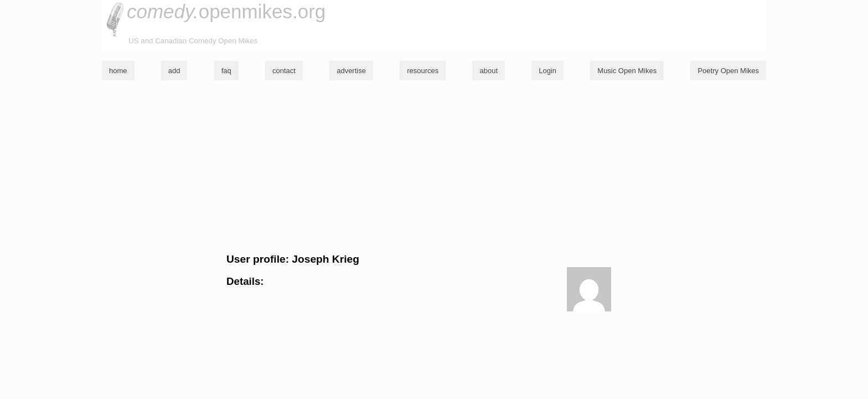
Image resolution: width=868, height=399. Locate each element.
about (489, 71)
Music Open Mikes (627, 71)
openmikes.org (226, 11)
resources (423, 71)
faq (226, 71)
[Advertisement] (434, 167)
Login (547, 71)
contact (284, 71)
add (174, 71)
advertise (351, 71)
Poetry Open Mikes (728, 71)
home (118, 71)
